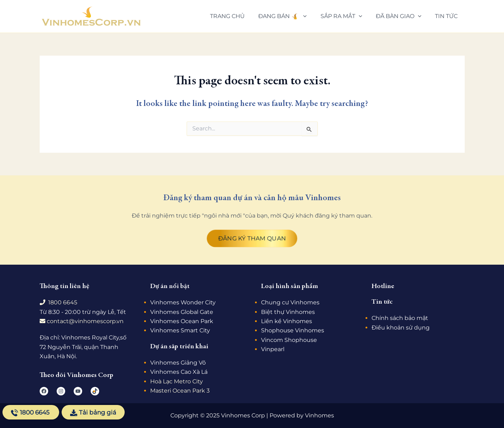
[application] (312, 16)
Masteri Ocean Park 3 (180, 391)
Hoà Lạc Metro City (177, 381)
